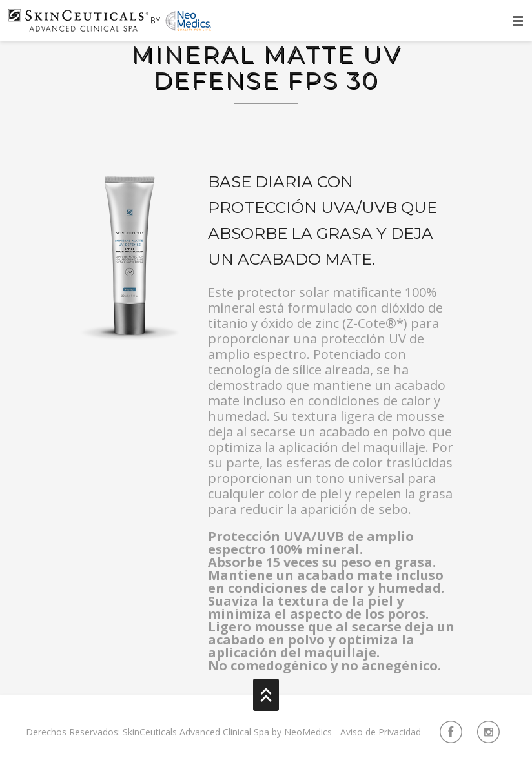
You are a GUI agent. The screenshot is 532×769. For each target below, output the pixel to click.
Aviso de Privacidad (381, 732)
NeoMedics (308, 732)
